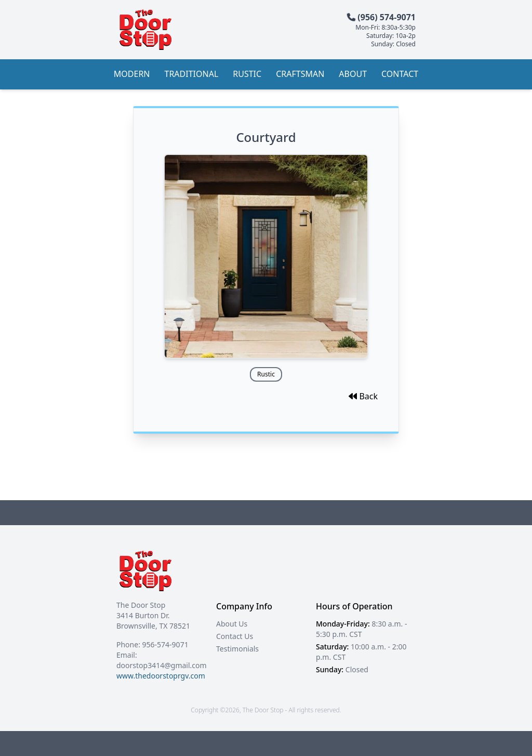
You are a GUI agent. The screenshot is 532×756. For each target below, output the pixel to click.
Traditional (192, 74)
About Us (232, 624)
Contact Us (235, 636)
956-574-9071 (165, 644)
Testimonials (237, 649)
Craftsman (300, 74)
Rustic (247, 74)
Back (363, 396)
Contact (400, 74)
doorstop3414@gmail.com (162, 665)
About (353, 74)
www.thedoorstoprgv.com (161, 676)
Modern (132, 74)
